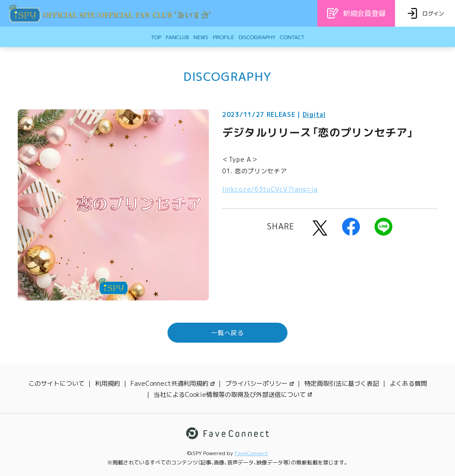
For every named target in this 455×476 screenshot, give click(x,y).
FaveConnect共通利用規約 (173, 383)
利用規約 (108, 383)
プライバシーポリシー (259, 383)
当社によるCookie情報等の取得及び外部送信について (233, 394)
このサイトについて (56, 383)
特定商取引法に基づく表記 (342, 383)
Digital (314, 114)
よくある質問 (408, 383)
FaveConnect (251, 453)
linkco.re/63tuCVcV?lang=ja (270, 189)
